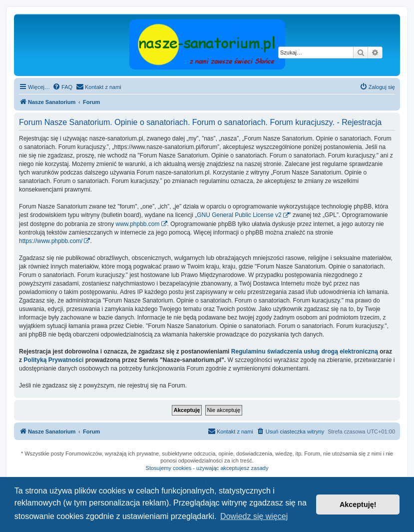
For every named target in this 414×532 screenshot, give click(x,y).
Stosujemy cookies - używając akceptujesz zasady (207, 468)
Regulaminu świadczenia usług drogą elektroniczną (305, 351)
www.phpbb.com (137, 224)
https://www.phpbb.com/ (51, 241)
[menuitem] (62, 87)
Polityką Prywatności (53, 360)
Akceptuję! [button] (358, 504)
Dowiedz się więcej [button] (254, 516)
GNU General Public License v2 (239, 215)
